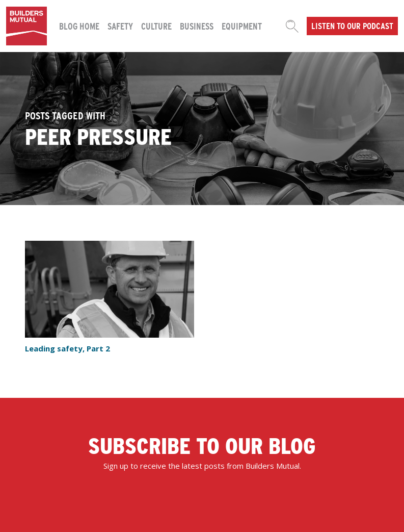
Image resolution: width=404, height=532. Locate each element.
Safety (120, 26)
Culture (156, 26)
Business (197, 26)
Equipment (242, 26)
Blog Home (79, 26)
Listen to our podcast (352, 26)
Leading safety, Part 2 (68, 348)
